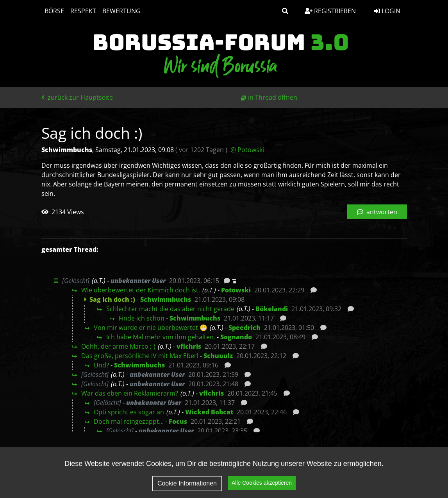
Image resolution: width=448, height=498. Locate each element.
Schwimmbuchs (166, 299)
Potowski (236, 290)
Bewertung (121, 11)
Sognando (236, 337)
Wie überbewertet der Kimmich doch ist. (141, 290)
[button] (285, 11)
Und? (101, 365)
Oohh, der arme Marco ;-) (118, 346)
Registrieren (330, 11)
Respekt (83, 11)
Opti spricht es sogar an (129, 412)
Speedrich (245, 328)
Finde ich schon (142, 318)
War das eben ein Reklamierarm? (130, 393)
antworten (377, 212)
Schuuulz (218, 356)
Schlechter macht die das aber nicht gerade (170, 309)
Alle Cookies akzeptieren (262, 483)
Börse (54, 11)
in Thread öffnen (273, 97)
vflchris (189, 346)
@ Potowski (247, 150)
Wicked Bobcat (209, 412)
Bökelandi (272, 309)
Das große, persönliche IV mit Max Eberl (140, 356)
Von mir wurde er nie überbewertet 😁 (151, 328)
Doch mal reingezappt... (129, 421)
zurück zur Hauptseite (77, 97)
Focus (178, 421)
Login (387, 11)
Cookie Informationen (187, 483)
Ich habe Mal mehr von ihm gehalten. (161, 337)
